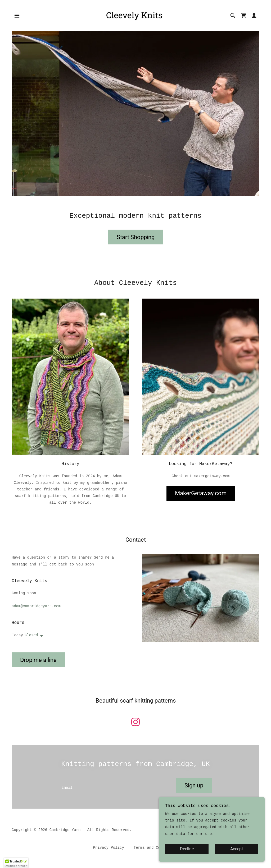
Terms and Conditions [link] (156, 848)
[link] (135, 16)
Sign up (194, 785)
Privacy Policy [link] (109, 848)
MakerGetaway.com (201, 493)
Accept (237, 849)
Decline (187, 849)
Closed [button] (31, 635)
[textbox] (114, 786)
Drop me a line (38, 660)
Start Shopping (136, 237)
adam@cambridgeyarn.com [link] (36, 606)
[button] (17, 16)
